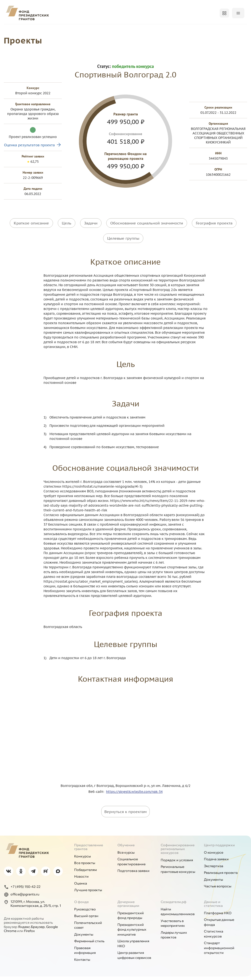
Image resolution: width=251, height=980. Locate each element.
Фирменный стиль (89, 945)
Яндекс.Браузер (31, 930)
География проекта (214, 233)
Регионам (139, 30)
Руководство (85, 913)
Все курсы (126, 856)
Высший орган (86, 919)
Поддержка (236, 30)
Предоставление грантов (89, 850)
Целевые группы (123, 245)
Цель (67, 233)
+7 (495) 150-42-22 (22, 890)
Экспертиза (214, 869)
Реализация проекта (221, 876)
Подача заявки (216, 863)
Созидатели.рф (174, 905)
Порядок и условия (177, 863)
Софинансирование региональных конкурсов (178, 852)
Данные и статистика (213, 907)
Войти (238, 13)
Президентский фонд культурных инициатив (132, 933)
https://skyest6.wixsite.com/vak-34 (134, 795)
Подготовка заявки (133, 874)
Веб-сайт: (97, 795)
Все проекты (85, 866)
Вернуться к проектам (125, 815)
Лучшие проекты (88, 894)
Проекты (71, 30)
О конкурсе (214, 856)
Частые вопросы (218, 890)
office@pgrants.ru (22, 898)
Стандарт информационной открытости (219, 951)
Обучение (204, 30)
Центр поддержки (219, 848)
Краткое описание (31, 233)
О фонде (12, 30)
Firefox (29, 934)
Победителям (104, 30)
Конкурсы (42, 30)
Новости (81, 880)
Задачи (91, 233)
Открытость (171, 30)
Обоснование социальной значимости (147, 233)
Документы (213, 883)
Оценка (81, 887)
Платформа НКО (218, 916)
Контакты (82, 963)
